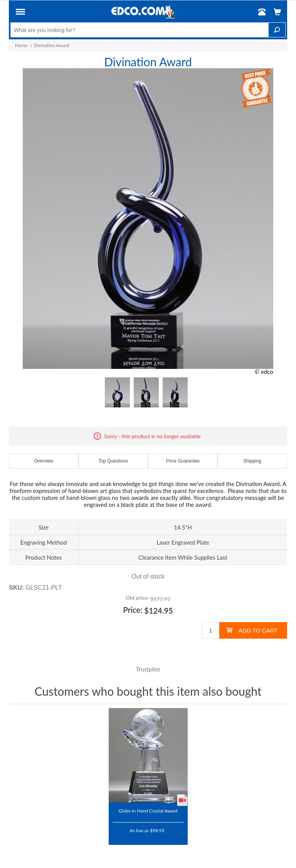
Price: (133, 610)
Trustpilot (148, 669)
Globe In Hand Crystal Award (148, 811)
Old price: (137, 598)
